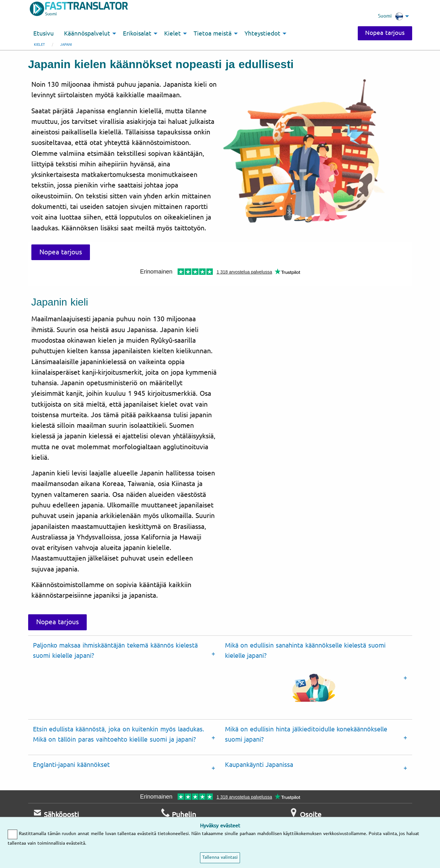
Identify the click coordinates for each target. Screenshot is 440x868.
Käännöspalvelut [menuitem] (87, 34)
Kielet (39, 45)
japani (66, 45)
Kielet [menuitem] (172, 34)
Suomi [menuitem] (391, 16)
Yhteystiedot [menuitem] (262, 34)
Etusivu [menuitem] (44, 34)
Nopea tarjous (384, 33)
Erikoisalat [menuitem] (137, 34)
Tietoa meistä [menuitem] (213, 34)
